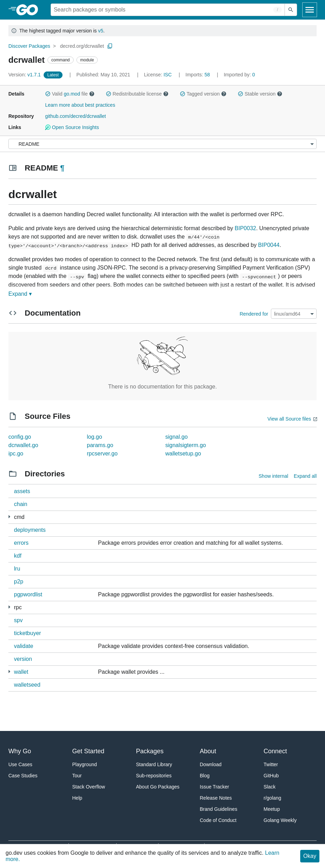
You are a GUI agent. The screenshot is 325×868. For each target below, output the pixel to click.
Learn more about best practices (80, 105)
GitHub (271, 776)
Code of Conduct (218, 820)
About (208, 751)
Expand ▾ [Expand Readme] (20, 294)
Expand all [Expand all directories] (305, 476)
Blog (205, 776)
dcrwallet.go (23, 445)
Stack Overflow (89, 787)
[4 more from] (9, 607)
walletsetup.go (183, 454)
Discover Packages (29, 46)
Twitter (271, 764)
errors (21, 543)
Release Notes (216, 798)
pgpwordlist (28, 594)
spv (18, 620)
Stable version (260, 94)
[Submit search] (291, 10)
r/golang (272, 798)
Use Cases (20, 764)
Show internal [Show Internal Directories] (274, 476)
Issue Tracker (214, 787)
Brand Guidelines (218, 809)
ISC (167, 75)
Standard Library (154, 764)
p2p (19, 582)
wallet (21, 672)
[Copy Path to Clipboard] (110, 46)
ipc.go (16, 454)
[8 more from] (9, 671)
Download (210, 764)
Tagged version (203, 94)
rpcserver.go (102, 454)
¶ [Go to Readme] (62, 168)
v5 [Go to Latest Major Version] (101, 31)
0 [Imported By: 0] (239, 75)
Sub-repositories (154, 776)
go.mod (72, 94)
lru (17, 569)
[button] (48, 94)
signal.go (177, 437)
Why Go (20, 751)
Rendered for (254, 314)
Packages (150, 751)
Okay (310, 856)
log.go (95, 437)
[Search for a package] (168, 10)
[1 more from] (9, 517)
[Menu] (162, 144)
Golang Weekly (280, 820)
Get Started (88, 751)
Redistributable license (137, 94)
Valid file (70, 94)
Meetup (272, 809)
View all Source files (289, 419)
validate (24, 646)
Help (77, 798)
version (23, 659)
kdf (18, 556)
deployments (30, 530)
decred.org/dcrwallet (82, 46)
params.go (100, 445)
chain (21, 504)
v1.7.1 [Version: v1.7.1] (25, 75)
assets (22, 491)
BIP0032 (245, 228)
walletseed (27, 685)
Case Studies (23, 776)
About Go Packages (158, 787)
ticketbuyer (27, 633)
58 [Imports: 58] (198, 75)
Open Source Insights (72, 127)
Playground (85, 764)
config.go (20, 437)
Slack (269, 787)
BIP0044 (269, 245)
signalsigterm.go (186, 445)
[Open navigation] (310, 10)
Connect (275, 751)
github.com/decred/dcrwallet (75, 116)
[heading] (29, 10)
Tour (77, 776)
